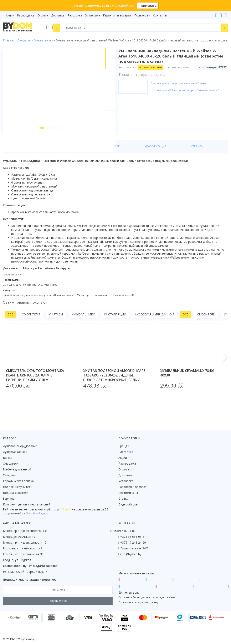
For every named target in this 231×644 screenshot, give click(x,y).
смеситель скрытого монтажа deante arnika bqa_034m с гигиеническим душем (35, 396)
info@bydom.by (131, 554)
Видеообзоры (128, 504)
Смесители (31, 335)
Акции (10, 15)
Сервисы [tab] (135, 167)
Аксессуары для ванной (154, 335)
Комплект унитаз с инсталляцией (27, 504)
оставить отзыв (153, 67)
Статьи (124, 498)
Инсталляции (115, 335)
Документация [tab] (109, 167)
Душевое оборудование (20, 446)
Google (31, 513)
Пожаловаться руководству (138, 602)
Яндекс (44, 513)
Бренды (124, 446)
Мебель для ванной (17, 469)
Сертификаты (128, 493)
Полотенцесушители (18, 487)
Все (10, 335)
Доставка (58, 15)
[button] (37, 148)
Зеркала (9, 498)
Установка (93, 15)
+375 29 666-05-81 (123, 531)
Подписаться (58, 601)
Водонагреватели (16, 493)
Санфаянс (10, 475)
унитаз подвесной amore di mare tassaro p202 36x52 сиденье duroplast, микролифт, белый (114, 396)
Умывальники (83, 335)
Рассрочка (75, 15)
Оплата (43, 15)
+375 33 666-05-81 (133, 537)
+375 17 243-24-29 (133, 542)
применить (148, 6)
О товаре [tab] (16, 167)
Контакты (160, 15)
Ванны (7, 458)
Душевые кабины (15, 452)
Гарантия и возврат (117, 15)
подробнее (125, 6)
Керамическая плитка (18, 481)
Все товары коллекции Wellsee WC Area (181, 83)
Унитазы (56, 335)
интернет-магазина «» (37, 509)
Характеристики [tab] (43, 167)
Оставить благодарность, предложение (147, 597)
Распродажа (26, 15)
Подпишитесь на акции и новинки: (29, 580)
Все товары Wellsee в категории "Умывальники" (188, 90)
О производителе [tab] (77, 167)
